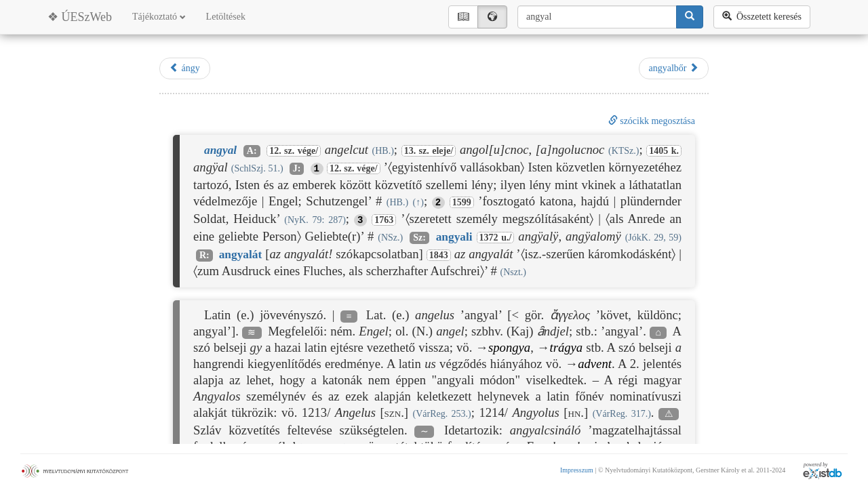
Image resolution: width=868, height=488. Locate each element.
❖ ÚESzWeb (80, 17)
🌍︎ (492, 17)
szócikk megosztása (652, 121)
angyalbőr (674, 68)
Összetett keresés (762, 16)
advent (595, 364)
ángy (185, 68)
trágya (566, 347)
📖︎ (463, 17)
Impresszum (577, 470)
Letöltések (226, 17)
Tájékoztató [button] (159, 17)
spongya (509, 347)
